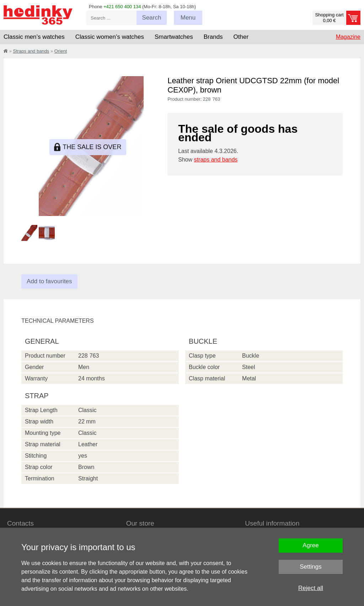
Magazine (348, 37)
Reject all (311, 588)
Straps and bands (31, 51)
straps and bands (216, 160)
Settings (311, 567)
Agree (311, 545)
